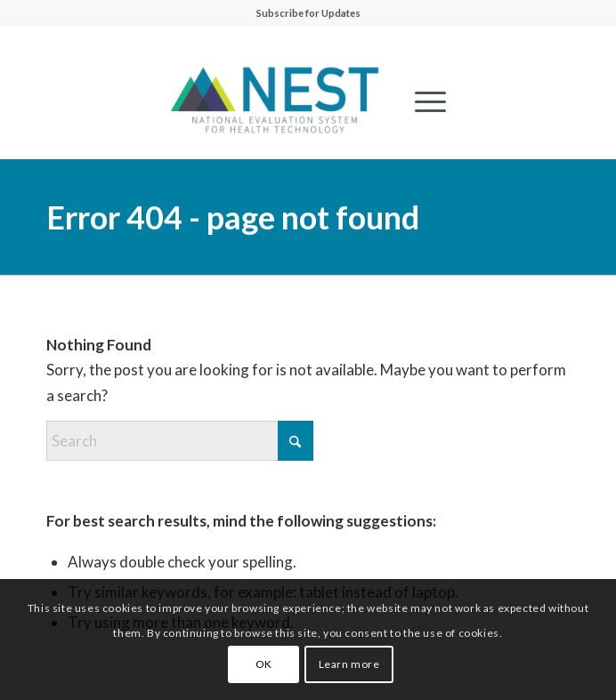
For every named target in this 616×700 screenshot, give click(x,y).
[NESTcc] (275, 101)
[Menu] (421, 101)
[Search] (180, 441)
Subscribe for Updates (308, 13)
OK (264, 664)
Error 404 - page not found (233, 217)
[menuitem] (421, 101)
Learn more (349, 664)
